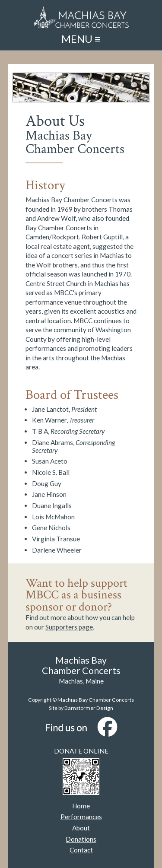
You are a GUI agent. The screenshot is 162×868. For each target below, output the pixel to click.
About (81, 828)
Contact (81, 850)
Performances (81, 817)
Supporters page (69, 627)
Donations (81, 839)
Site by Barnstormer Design (81, 708)
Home (81, 806)
